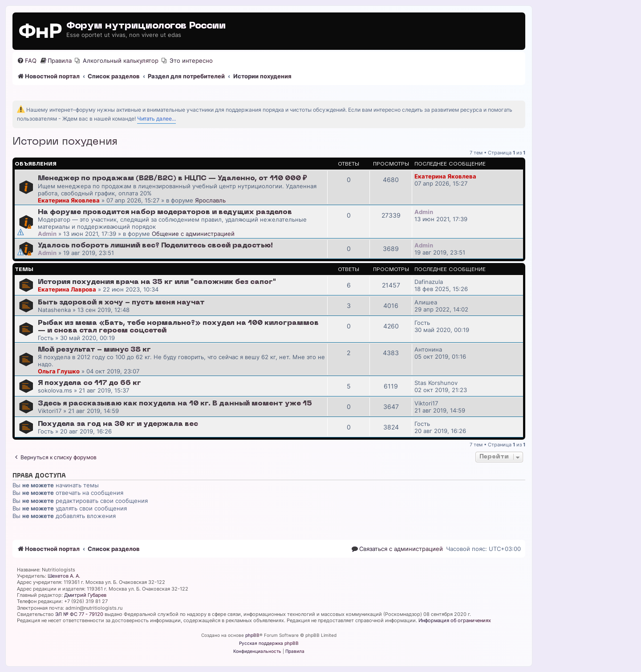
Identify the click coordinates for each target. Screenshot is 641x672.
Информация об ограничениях (455, 620)
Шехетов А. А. (64, 576)
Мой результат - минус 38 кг (94, 350)
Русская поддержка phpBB (269, 643)
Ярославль (210, 200)
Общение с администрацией (193, 234)
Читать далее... (156, 119)
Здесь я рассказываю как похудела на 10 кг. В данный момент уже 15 (175, 404)
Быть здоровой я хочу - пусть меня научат (121, 303)
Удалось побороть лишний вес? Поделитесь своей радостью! (155, 246)
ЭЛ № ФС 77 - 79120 (79, 614)
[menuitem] (27, 61)
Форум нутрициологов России (146, 26)
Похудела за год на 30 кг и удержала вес (118, 424)
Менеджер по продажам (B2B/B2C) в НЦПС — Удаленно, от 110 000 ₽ (172, 178)
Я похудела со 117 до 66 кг (89, 383)
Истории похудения (65, 142)
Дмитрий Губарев (85, 595)
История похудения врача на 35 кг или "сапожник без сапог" (157, 282)
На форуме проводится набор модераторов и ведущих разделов (165, 212)
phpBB (252, 635)
